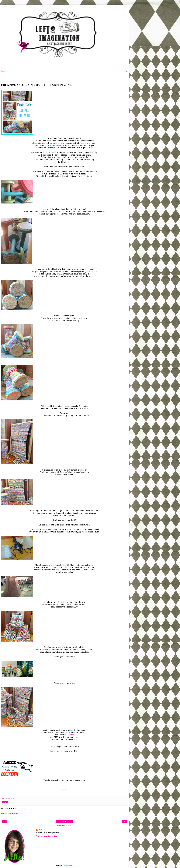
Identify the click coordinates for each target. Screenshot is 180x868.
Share (5, 802)
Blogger (69, 866)
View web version (64, 826)
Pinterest (57, 146)
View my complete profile (47, 836)
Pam (40, 830)
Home (64, 822)
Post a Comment (10, 814)
